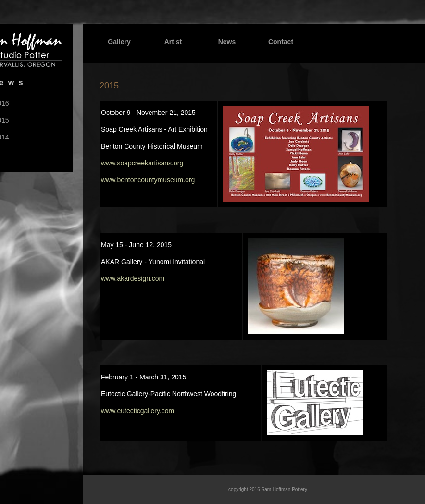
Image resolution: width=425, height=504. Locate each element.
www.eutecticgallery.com (137, 411)
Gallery (119, 42)
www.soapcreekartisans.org (142, 163)
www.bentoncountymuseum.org (148, 180)
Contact (281, 42)
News (227, 42)
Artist (173, 42)
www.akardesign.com (133, 278)
